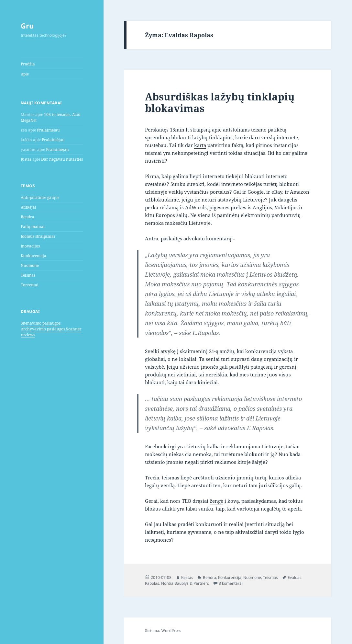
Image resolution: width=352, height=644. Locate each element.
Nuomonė (30, 265)
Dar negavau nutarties (62, 159)
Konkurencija (33, 256)
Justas (26, 159)
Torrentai (30, 285)
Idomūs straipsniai (38, 236)
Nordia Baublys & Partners (185, 583)
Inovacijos (30, 246)
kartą (200, 145)
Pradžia (28, 64)
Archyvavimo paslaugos (43, 329)
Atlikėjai (28, 207)
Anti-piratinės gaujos (40, 197)
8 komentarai (231, 583)
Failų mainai (33, 227)
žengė (216, 501)
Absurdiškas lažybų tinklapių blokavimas (220, 102)
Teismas (28, 275)
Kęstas (187, 577)
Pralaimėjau (48, 130)
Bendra (27, 217)
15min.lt (179, 130)
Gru (27, 26)
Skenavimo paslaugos (41, 323)
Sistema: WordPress (163, 631)
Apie (25, 74)
